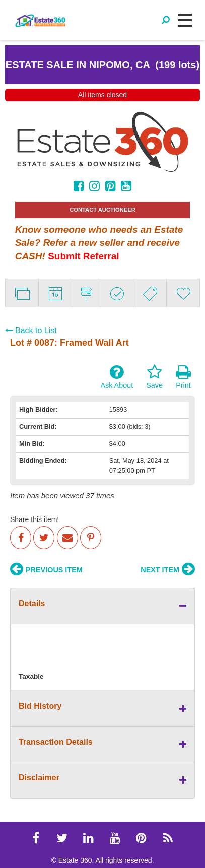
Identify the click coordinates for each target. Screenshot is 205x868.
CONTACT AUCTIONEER (102, 210)
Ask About (117, 377)
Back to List (31, 331)
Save (154, 377)
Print (183, 377)
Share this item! (35, 519)
